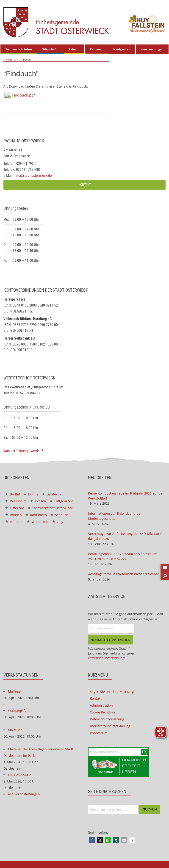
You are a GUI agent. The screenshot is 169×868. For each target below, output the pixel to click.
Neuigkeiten (122, 49)
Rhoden (14, 515)
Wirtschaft (50, 49)
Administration (101, 705)
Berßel (13, 494)
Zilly (58, 522)
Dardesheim (54, 494)
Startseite (10, 60)
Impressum (99, 733)
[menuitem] (19, 49)
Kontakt (85, 185)
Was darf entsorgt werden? (23, 451)
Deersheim (16, 501)
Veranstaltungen (152, 49)
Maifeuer (15, 691)
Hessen (38, 501)
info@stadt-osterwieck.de (33, 176)
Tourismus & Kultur (19, 49)
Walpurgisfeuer (20, 711)
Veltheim (14, 522)
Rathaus (96, 49)
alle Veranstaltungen (24, 794)
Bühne (31, 494)
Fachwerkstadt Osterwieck (50, 508)
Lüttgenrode (61, 501)
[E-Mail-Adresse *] (111, 628)
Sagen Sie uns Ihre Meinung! (112, 692)
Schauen (59, 515)
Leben (73, 49)
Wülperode (38, 522)
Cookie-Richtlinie (103, 712)
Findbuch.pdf (24, 95)
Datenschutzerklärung (106, 658)
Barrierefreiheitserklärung (110, 726)
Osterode (15, 508)
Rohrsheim (36, 515)
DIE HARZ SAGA (20, 775)
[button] (92, 840)
